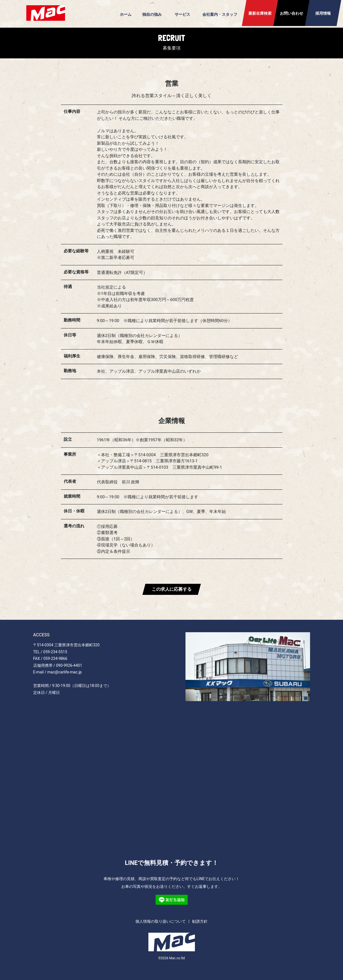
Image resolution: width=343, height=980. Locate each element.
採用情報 (323, 13)
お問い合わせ (292, 13)
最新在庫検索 (260, 13)
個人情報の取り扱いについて (161, 921)
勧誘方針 (200, 921)
